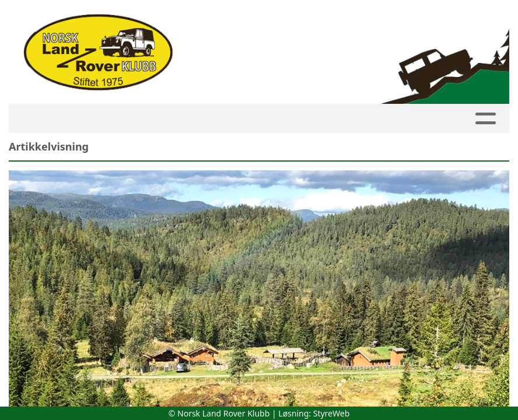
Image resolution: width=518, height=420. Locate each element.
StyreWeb (332, 413)
